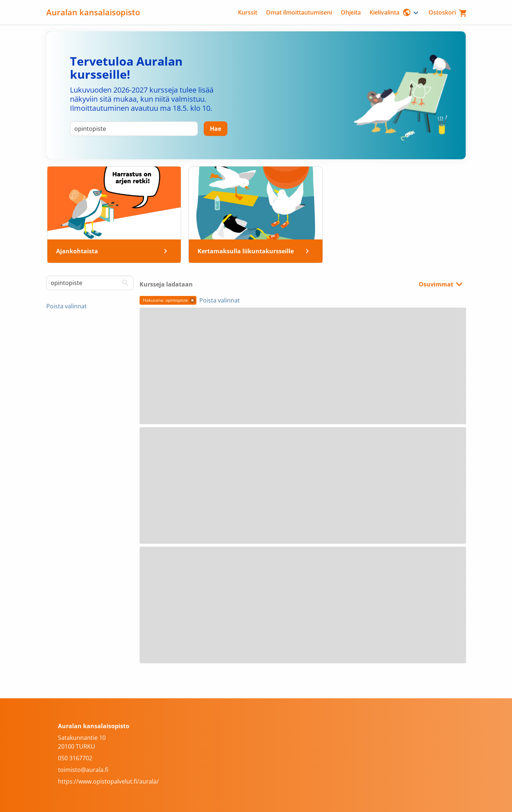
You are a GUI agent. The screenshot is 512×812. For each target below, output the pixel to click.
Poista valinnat (67, 306)
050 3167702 (75, 758)
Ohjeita (351, 12)
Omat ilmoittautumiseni (299, 12)
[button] (192, 300)
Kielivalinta (390, 12)
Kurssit (248, 12)
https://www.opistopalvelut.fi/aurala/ (108, 781)
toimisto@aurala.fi (83, 770)
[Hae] (216, 129)
